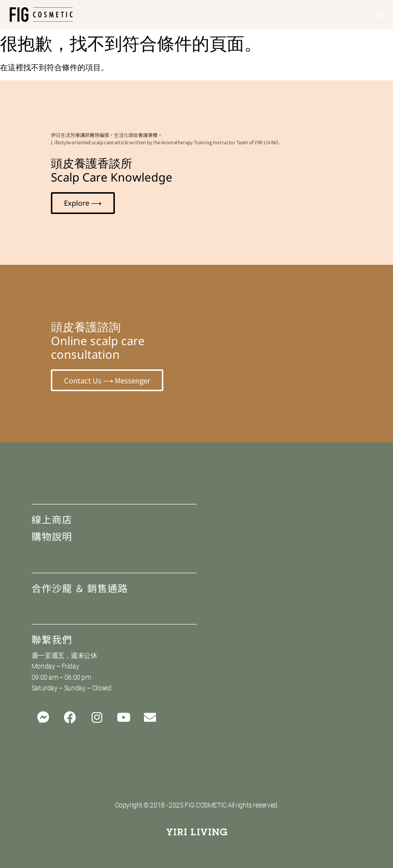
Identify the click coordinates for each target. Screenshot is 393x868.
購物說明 (52, 536)
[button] (381, 15)
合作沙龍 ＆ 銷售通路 (80, 588)
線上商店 (52, 519)
